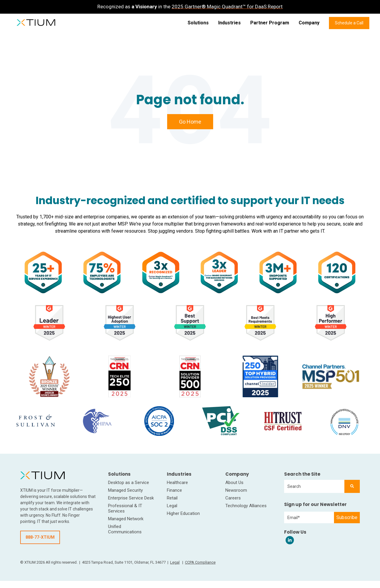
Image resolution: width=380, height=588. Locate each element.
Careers (233, 498)
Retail (172, 498)
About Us (234, 483)
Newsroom (236, 490)
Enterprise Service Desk (131, 498)
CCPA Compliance (200, 562)
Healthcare (177, 483)
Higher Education (183, 513)
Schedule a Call (349, 23)
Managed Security (125, 490)
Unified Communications (125, 529)
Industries (229, 23)
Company (309, 23)
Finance (174, 490)
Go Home (190, 122)
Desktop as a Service (129, 483)
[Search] (352, 486)
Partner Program (270, 23)
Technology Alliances (246, 506)
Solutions (198, 23)
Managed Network (126, 519)
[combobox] (314, 486)
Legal (172, 506)
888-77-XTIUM (40, 537)
